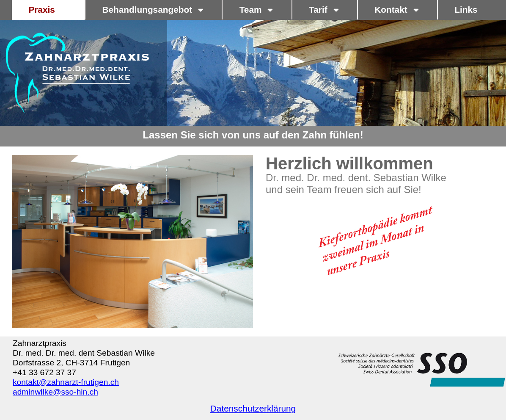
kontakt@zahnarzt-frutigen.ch (66, 382)
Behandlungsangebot (153, 10)
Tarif (324, 10)
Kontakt (397, 10)
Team (257, 10)
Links (466, 10)
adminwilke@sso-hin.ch (55, 392)
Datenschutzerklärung (253, 408)
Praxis (48, 10)
